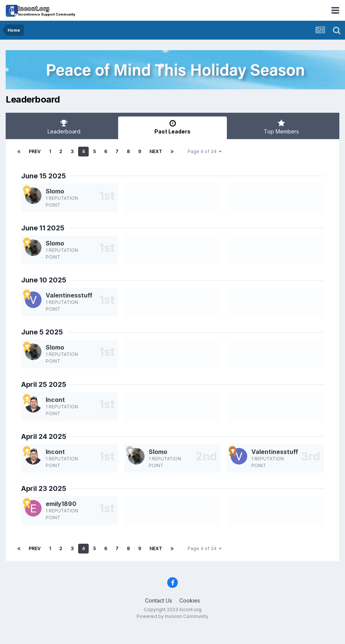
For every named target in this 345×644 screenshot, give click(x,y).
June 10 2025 (44, 280)
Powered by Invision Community (172, 616)
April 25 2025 (44, 384)
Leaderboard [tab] (64, 127)
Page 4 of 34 (205, 151)
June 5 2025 (42, 332)
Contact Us (159, 600)
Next (156, 151)
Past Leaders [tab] (172, 127)
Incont (55, 400)
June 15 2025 (44, 176)
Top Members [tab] (281, 127)
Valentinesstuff (69, 295)
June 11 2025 (43, 228)
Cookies (190, 600)
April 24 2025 (44, 436)
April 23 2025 (44, 488)
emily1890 (61, 504)
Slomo (55, 191)
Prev (35, 151)
